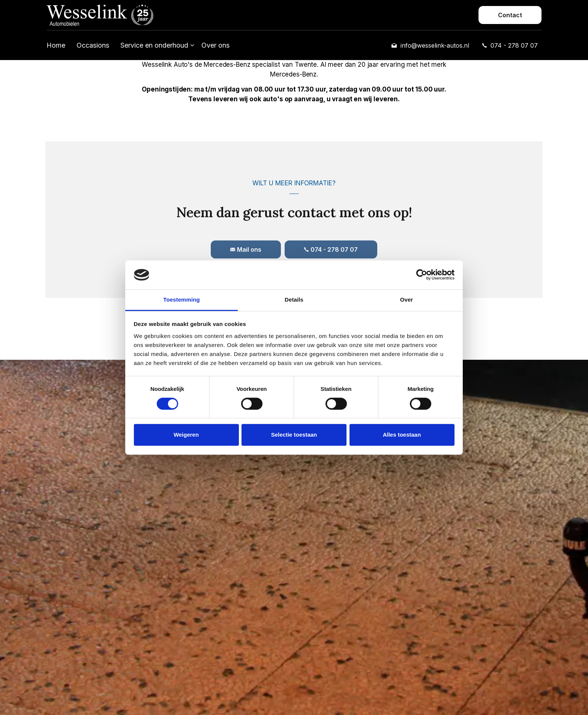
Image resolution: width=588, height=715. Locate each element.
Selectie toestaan (294, 435)
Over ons (215, 45)
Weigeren (186, 435)
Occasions (93, 45)
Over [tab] (407, 300)
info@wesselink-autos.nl (430, 45)
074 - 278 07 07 (510, 45)
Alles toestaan (402, 435)
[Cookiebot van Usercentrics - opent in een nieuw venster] (422, 275)
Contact (510, 15)
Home (56, 45)
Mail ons (246, 249)
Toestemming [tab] (181, 300)
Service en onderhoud (154, 45)
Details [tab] (294, 300)
